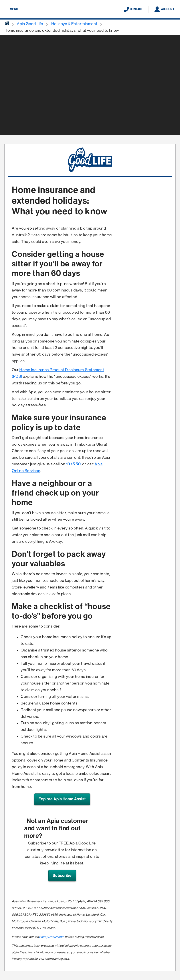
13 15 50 (73, 464)
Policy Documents (52, 937)
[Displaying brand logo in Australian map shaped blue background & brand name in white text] (90, 10)
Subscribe (62, 876)
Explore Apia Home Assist (62, 799)
